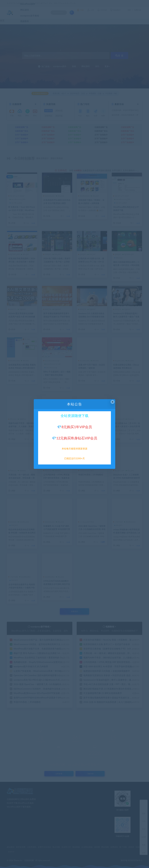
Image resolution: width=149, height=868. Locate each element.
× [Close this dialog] (113, 402)
